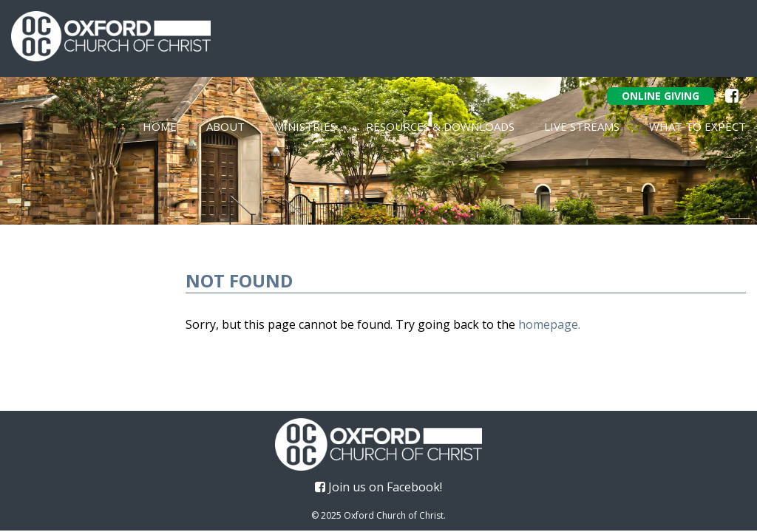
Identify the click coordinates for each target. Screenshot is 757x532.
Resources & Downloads (440, 126)
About (225, 126)
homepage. (549, 324)
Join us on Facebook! (378, 487)
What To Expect (697, 126)
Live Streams (582, 126)
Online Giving (661, 96)
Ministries (305, 126)
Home (160, 126)
